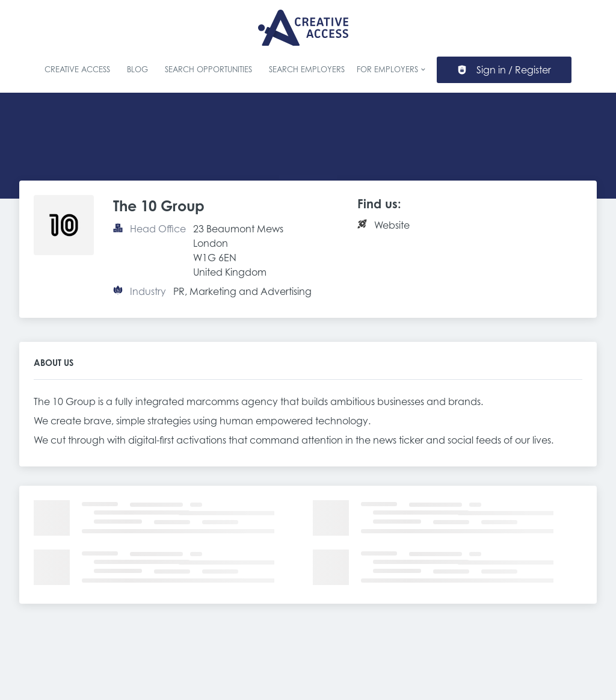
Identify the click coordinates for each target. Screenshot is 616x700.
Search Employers (307, 70)
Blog (137, 70)
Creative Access (77, 70)
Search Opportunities (208, 70)
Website (392, 225)
